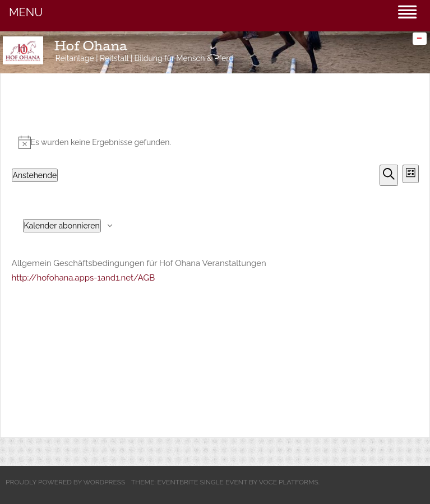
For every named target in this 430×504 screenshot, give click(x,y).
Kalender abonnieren (62, 226)
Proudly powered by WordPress (65, 482)
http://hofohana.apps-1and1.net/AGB (84, 278)
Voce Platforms (289, 482)
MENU (26, 12)
